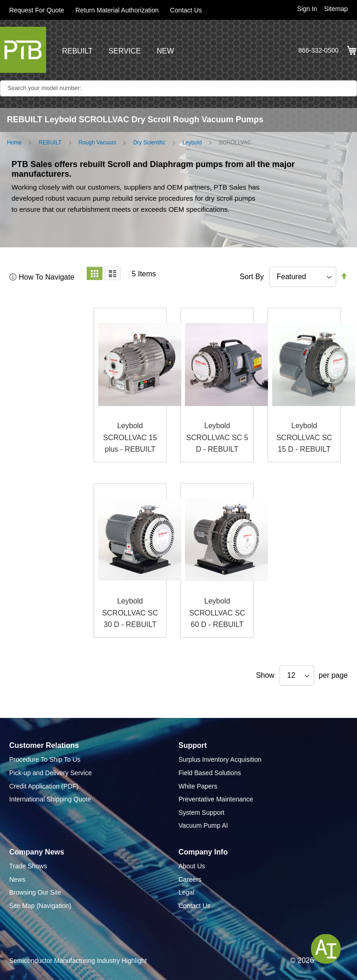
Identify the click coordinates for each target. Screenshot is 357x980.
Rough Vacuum (97, 143)
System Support (202, 813)
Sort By (252, 277)
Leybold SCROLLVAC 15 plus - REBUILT (130, 437)
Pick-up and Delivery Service (51, 773)
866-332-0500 (318, 50)
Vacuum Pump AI (203, 825)
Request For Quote (37, 10)
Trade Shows (28, 866)
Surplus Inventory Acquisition (220, 759)
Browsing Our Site (35, 892)
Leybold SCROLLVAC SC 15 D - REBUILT (304, 437)
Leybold (192, 143)
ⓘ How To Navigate (42, 277)
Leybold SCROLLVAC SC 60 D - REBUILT (217, 613)
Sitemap (336, 9)
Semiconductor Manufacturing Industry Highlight (78, 961)
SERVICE (125, 51)
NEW (165, 51)
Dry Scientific (149, 143)
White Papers (198, 786)
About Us (192, 866)
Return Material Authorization (117, 10)
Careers (190, 879)
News (17, 879)
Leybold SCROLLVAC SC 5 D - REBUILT (217, 437)
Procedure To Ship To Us (45, 759)
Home (14, 143)
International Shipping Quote (50, 799)
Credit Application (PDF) (44, 786)
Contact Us (186, 10)
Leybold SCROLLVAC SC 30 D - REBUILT (130, 613)
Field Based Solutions (210, 773)
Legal (186, 892)
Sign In (307, 9)
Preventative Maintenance (216, 799)
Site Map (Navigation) (40, 906)
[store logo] (23, 50)
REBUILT (77, 51)
